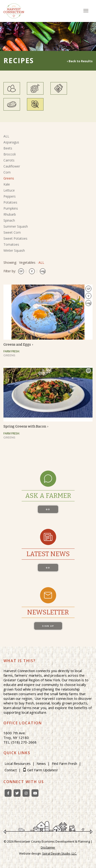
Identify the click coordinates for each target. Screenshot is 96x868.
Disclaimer (48, 847)
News (41, 763)
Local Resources (18, 763)
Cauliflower (12, 166)
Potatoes (10, 202)
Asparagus (11, 142)
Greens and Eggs (17, 344)
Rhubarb (10, 214)
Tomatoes (11, 244)
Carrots (9, 160)
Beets (8, 148)
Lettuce (9, 190)
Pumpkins (11, 208)
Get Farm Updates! (42, 770)
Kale (7, 184)
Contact (11, 770)
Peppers (10, 196)
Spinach (9, 220)
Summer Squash (16, 226)
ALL (6, 136)
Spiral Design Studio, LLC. (60, 853)
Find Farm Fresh (64, 763)
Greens (9, 178)
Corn (7, 172)
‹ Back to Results (80, 61)
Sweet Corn (12, 232)
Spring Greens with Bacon (25, 426)
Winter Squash (14, 250)
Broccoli (10, 154)
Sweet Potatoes (15, 238)
